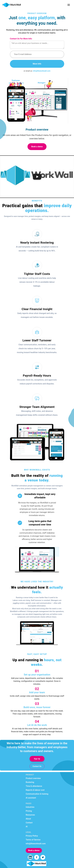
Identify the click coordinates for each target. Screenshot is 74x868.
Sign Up (37, 759)
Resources (30, 815)
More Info (37, 64)
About (28, 819)
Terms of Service (33, 840)
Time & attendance (34, 786)
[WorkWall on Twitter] (43, 857)
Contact (29, 823)
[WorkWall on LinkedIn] (30, 857)
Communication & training (37, 794)
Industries (30, 807)
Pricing (29, 811)
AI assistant (31, 798)
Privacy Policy (32, 836)
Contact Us (37, 766)
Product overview (33, 778)
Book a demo (37, 147)
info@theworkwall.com (42, 71)
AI (27, 827)
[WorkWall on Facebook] (37, 857)
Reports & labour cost (35, 790)
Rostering (30, 782)
